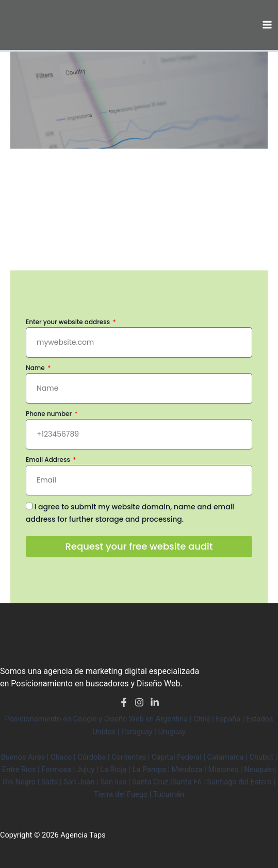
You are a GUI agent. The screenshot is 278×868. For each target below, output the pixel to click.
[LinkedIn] (155, 702)
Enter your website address (69, 322)
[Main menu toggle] (267, 25)
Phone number (50, 414)
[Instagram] (139, 702)
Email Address (49, 460)
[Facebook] (124, 702)
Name (36, 368)
